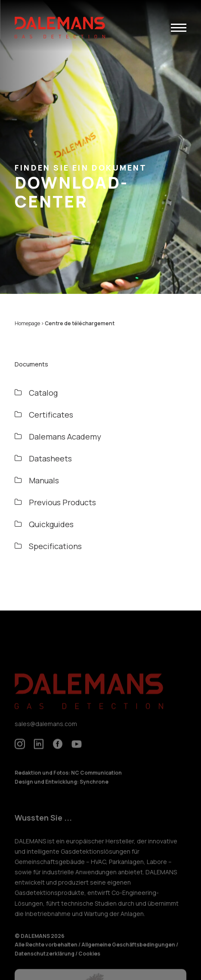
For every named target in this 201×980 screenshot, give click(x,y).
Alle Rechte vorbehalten (46, 950)
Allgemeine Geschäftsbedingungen (129, 950)
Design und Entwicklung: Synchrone (62, 787)
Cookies (89, 959)
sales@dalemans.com (46, 729)
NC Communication (96, 778)
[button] (179, 28)
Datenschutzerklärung (45, 959)
